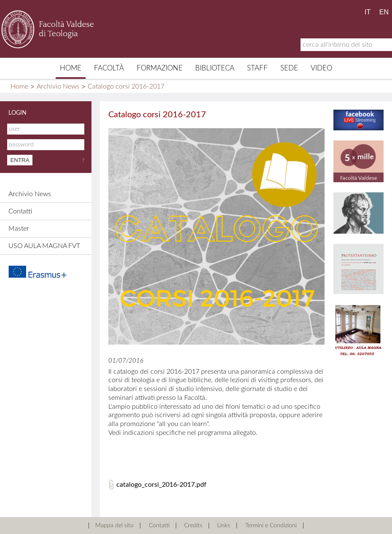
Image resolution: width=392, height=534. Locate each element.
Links (224, 526)
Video (321, 68)
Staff (257, 68)
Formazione (160, 68)
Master (19, 229)
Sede (289, 68)
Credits (193, 526)
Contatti (20, 211)
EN (384, 12)
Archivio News (58, 86)
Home (71, 68)
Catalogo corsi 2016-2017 (126, 86)
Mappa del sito (114, 526)
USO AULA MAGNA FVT (44, 246)
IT (368, 12)
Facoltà (109, 68)
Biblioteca (215, 68)
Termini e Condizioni (271, 526)
